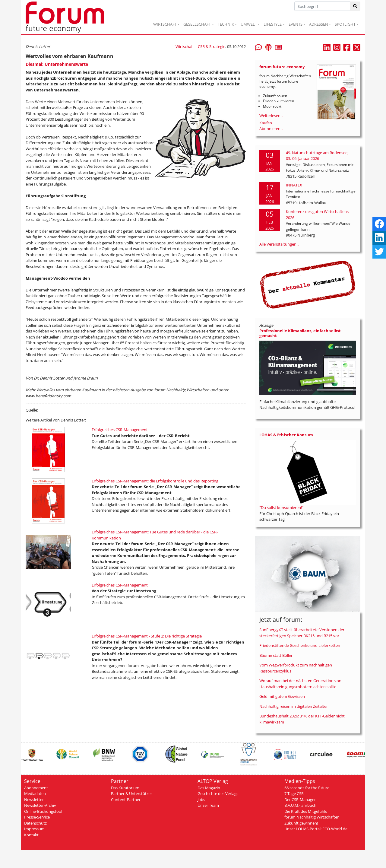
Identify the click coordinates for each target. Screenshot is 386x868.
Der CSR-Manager (300, 800)
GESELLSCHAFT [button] (197, 24)
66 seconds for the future (307, 788)
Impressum (34, 829)
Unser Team (208, 805)
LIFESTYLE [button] (273, 24)
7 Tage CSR (294, 793)
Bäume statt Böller (276, 655)
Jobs (201, 800)
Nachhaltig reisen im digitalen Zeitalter (294, 706)
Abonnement (36, 788)
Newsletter (34, 800)
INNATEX (294, 185)
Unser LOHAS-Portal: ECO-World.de (316, 829)
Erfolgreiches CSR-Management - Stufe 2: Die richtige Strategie (147, 636)
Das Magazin (209, 788)
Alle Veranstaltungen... (279, 244)
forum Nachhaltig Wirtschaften (312, 817)
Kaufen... (267, 123)
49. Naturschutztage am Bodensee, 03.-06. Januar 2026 (317, 156)
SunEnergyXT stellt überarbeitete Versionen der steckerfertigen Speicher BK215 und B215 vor (302, 633)
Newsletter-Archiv (40, 805)
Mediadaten (35, 793)
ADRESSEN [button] (319, 24)
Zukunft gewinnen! (301, 823)
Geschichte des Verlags (218, 793)
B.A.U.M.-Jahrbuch (300, 805)
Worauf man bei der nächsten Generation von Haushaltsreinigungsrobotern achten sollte (300, 684)
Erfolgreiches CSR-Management (120, 430)
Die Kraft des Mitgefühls (306, 811)
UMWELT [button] (249, 24)
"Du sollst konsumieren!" (281, 507)
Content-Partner (126, 800)
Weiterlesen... (271, 116)
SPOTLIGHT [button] (345, 24)
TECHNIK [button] (226, 24)
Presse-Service (37, 817)
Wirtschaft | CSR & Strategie (200, 46)
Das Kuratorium (125, 788)
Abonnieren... (271, 129)
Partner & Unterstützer (131, 793)
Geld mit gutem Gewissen (282, 696)
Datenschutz (35, 823)
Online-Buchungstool (43, 811)
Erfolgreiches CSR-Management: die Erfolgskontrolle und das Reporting (155, 481)
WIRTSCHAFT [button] (165, 24)
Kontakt (31, 835)
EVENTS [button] (296, 24)
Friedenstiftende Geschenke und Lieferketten (300, 645)
